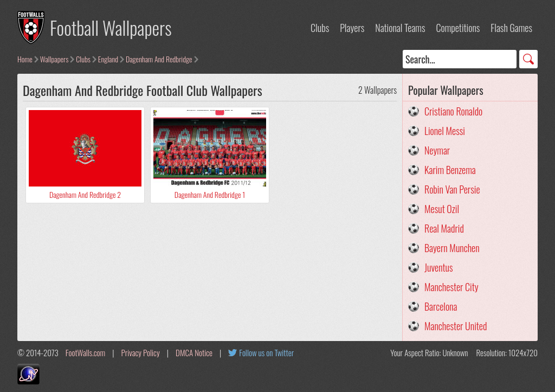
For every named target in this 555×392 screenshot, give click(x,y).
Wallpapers (54, 59)
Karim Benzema (450, 170)
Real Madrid (444, 228)
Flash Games (511, 28)
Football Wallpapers (111, 27)
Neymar (437, 150)
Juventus (439, 267)
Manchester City (451, 287)
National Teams (400, 28)
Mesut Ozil (442, 209)
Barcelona (441, 306)
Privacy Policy (141, 352)
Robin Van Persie (452, 189)
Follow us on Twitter (266, 352)
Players (352, 28)
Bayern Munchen (452, 248)
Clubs (320, 28)
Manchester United (456, 326)
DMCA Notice (194, 352)
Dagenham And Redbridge (159, 59)
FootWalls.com (85, 352)
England (108, 59)
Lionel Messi (445, 131)
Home (25, 59)
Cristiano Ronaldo (453, 111)
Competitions (458, 28)
